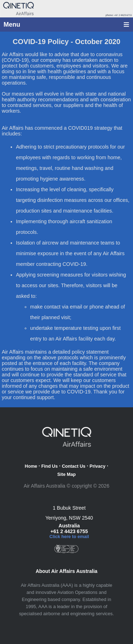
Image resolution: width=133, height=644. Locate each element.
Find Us (50, 466)
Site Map (67, 474)
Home (31, 466)
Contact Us (73, 466)
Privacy (98, 466)
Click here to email (69, 537)
